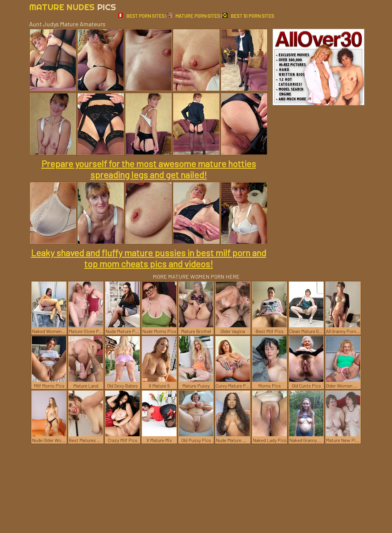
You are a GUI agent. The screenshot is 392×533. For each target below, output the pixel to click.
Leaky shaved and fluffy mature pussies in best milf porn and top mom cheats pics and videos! (149, 258)
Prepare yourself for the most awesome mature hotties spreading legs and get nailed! (149, 169)
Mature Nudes (73, 7)
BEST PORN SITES (141, 16)
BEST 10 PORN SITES (248, 16)
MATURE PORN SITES (194, 16)
